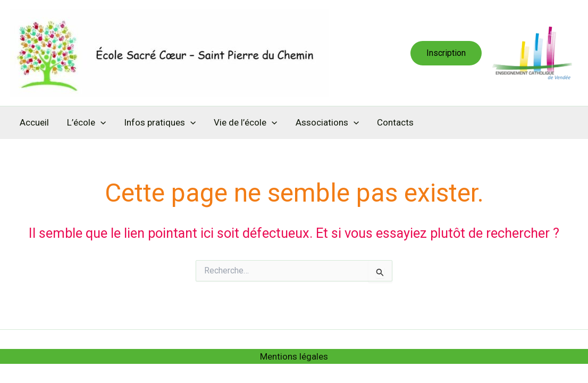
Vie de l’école (245, 122)
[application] (100, 122)
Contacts (395, 122)
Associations (327, 122)
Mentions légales (294, 356)
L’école (86, 122)
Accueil (34, 122)
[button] (446, 53)
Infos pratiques (160, 122)
